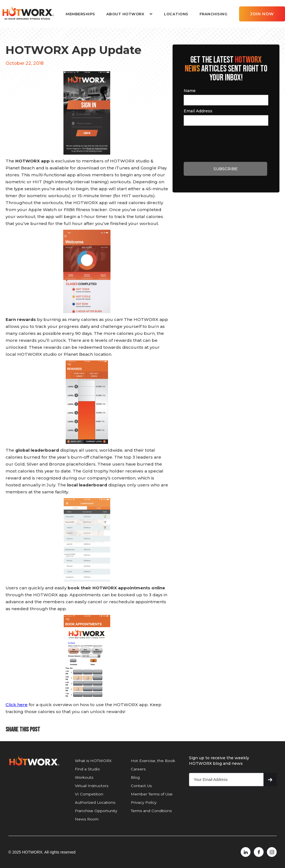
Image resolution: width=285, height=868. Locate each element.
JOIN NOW (262, 14)
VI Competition (89, 794)
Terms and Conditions (151, 811)
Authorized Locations (95, 802)
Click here (17, 705)
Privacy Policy (144, 802)
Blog (135, 777)
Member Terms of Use (152, 794)
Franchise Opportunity (96, 811)
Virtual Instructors (92, 786)
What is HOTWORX (93, 761)
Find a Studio (87, 769)
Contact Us (141, 786)
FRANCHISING (214, 14)
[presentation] (226, 143)
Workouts (84, 777)
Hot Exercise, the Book (153, 761)
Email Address (198, 111)
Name (190, 91)
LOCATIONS (176, 14)
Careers (138, 769)
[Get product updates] (226, 780)
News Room (87, 819)
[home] (28, 13)
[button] (130, 14)
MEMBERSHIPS (80, 14)
